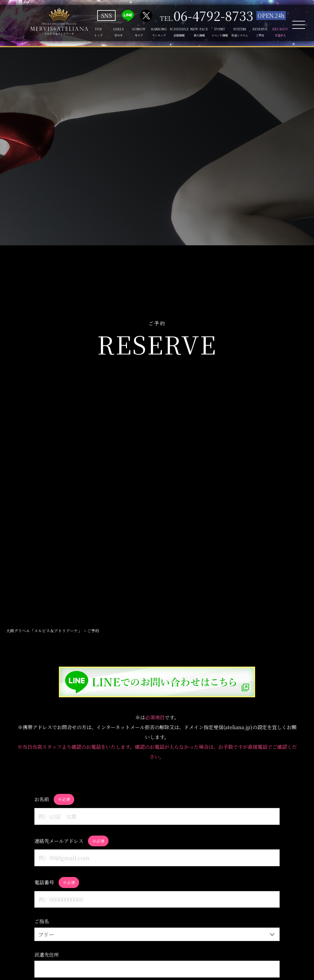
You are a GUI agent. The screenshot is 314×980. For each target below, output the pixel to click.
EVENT (216, 32)
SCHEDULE (173, 32)
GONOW (131, 32)
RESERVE (258, 32)
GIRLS (110, 32)
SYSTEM (237, 32)
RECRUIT (279, 32)
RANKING (153, 32)
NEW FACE (195, 32)
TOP (89, 32)
